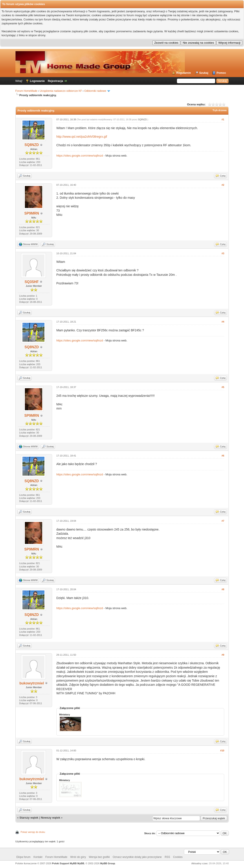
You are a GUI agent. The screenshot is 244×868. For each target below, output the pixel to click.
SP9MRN (32, 213)
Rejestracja (55, 81)
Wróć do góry (78, 857)
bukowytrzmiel (32, 683)
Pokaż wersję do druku (33, 832)
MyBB (81, 863)
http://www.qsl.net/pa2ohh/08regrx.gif (82, 137)
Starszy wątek (29, 818)
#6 (223, 456)
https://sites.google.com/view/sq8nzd (80, 156)
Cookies (178, 857)
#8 (223, 589)
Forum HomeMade (26, 91)
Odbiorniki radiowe (95, 91)
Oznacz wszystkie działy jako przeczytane (137, 857)
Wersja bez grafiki (99, 857)
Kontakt (38, 857)
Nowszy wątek (50, 818)
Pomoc (221, 73)
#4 (223, 322)
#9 (223, 655)
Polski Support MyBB (64, 863)
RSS (167, 857)
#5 (223, 387)
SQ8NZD (32, 145)
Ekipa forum (24, 857)
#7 (223, 521)
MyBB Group (108, 863)
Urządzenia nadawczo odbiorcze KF (61, 91)
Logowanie (37, 81)
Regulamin (183, 73)
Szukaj (204, 73)
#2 (223, 185)
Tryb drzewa (220, 110)
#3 (223, 253)
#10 (222, 751)
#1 (223, 119)
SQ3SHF (32, 282)
